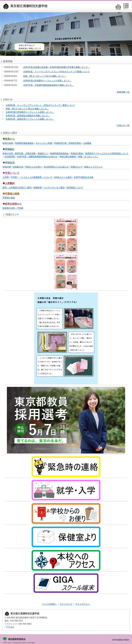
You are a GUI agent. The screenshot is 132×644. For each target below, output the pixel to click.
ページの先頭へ (49, 604)
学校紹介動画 (77, 153)
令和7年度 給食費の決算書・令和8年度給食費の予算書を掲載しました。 (57, 67)
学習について (12, 173)
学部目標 (7, 167)
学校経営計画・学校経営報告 (68, 143)
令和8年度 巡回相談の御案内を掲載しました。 (28, 116)
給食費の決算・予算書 (13, 208)
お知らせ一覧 (123, 125)
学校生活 (10, 163)
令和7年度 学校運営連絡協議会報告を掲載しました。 (49, 85)
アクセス (10, 627)
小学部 (6, 177)
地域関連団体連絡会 (59, 153)
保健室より (43, 153)
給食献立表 (18, 167)
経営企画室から (13, 204)
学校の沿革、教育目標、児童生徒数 (19, 153)
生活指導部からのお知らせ (56, 167)
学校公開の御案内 (68, 157)
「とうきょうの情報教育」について (36, 177)
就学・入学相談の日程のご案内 (17, 188)
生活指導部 (10, 157)
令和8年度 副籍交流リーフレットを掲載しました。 (30, 119)
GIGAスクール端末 (63, 177)
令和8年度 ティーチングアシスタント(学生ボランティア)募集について (56, 72)
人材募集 (87, 143)
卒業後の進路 (12, 194)
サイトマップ (66, 604)
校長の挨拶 (8, 143)
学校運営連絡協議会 (24, 143)
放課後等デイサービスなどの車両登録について (107, 153)
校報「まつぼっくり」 (88, 157)
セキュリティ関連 (44, 143)
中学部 (14, 177)
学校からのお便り (34, 167)
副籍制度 (38, 188)
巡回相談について (75, 188)
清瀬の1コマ (76, 167)
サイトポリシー (83, 604)
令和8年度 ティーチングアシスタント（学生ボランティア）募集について (40, 105)
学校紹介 (10, 149)
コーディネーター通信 (54, 188)
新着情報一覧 (123, 92)
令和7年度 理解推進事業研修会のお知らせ (37, 157)
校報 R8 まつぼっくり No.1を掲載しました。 (45, 76)
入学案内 (10, 183)
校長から (10, 139)
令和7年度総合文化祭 (84, 177)
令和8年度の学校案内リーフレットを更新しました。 (48, 81)
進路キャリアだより (93, 167)
